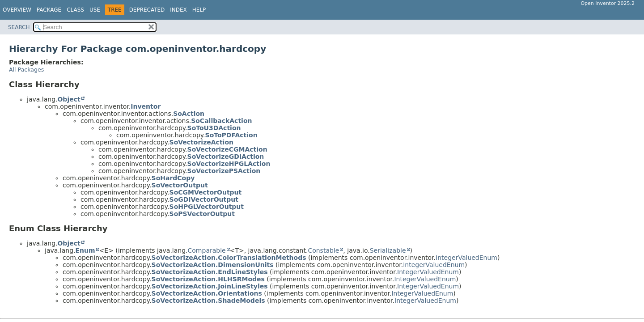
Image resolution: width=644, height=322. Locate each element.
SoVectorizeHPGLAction (229, 164)
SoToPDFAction (231, 135)
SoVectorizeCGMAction (227, 149)
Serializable (388, 250)
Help (199, 10)
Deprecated (147, 10)
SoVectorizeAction (201, 142)
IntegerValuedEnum (466, 258)
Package (49, 10)
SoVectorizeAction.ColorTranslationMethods (229, 258)
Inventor (146, 106)
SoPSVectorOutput (202, 214)
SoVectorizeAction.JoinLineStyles (210, 286)
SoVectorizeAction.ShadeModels (208, 301)
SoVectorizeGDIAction (226, 157)
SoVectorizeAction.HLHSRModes (208, 279)
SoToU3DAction (214, 128)
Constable (323, 250)
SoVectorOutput (180, 185)
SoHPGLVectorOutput (207, 207)
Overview (17, 10)
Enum (85, 250)
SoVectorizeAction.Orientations (207, 293)
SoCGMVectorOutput (206, 192)
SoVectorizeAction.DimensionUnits (213, 265)
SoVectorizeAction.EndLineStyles (210, 272)
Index (178, 10)
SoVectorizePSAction (224, 171)
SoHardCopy (173, 178)
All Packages (26, 70)
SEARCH (19, 27)
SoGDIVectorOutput (204, 199)
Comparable (207, 250)
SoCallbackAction (221, 121)
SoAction (189, 114)
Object (69, 99)
